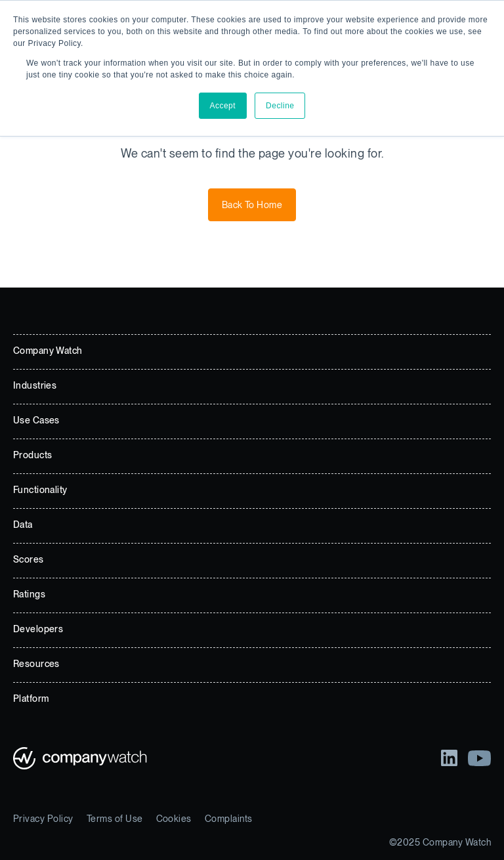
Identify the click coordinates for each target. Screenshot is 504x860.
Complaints (229, 819)
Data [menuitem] (23, 525)
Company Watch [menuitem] (48, 351)
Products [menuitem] (32, 455)
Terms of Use (115, 819)
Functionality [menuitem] (40, 490)
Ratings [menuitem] (29, 594)
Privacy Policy (43, 819)
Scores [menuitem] (29, 559)
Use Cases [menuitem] (36, 420)
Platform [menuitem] (31, 699)
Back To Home (252, 205)
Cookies (174, 819)
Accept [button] (223, 106)
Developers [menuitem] (38, 629)
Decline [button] (280, 106)
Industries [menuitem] (35, 385)
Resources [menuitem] (36, 664)
